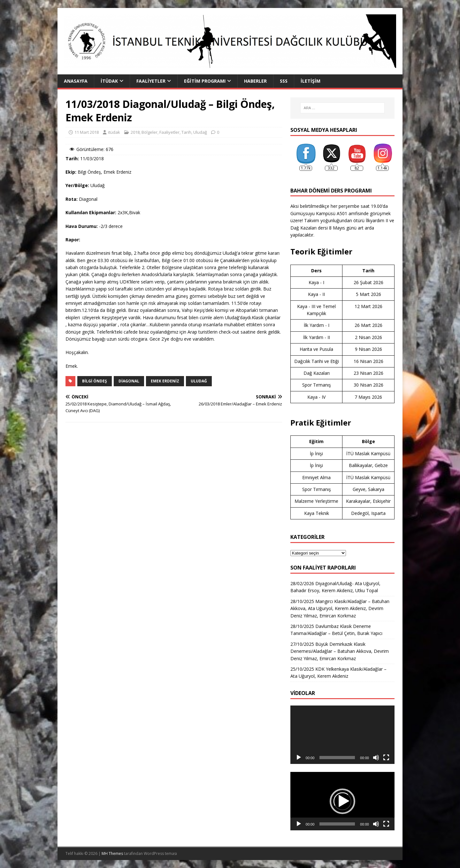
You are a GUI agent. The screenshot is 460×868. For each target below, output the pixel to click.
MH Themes (112, 853)
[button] (342, 801)
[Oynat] (299, 758)
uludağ (199, 381)
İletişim (310, 81)
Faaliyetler (151, 81)
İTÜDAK (109, 81)
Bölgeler (149, 132)
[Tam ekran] (386, 758)
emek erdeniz (165, 381)
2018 (135, 132)
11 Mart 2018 (87, 132)
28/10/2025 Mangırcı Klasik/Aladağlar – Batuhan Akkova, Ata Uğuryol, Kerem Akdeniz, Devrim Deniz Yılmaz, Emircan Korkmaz (340, 608)
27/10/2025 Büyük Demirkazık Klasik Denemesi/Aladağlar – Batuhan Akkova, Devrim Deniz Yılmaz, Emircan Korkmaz (340, 651)
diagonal (129, 381)
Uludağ (200, 132)
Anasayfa (76, 81)
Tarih (186, 132)
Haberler (255, 81)
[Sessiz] (376, 758)
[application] (342, 735)
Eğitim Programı (205, 81)
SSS (284, 81)
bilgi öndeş (95, 381)
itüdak (114, 132)
